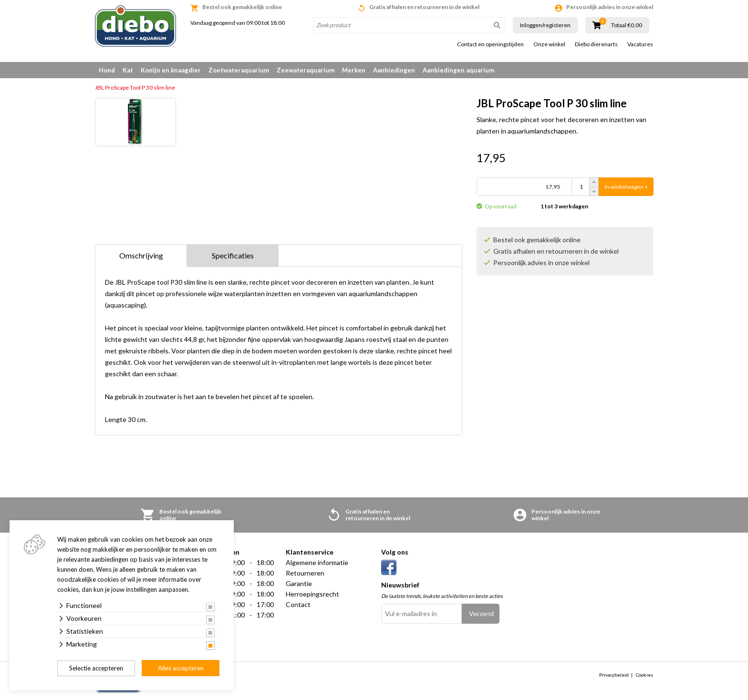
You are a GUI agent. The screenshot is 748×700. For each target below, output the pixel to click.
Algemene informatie (317, 562)
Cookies (644, 675)
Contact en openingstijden (490, 44)
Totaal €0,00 (627, 25)
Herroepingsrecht (312, 594)
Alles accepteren (181, 668)
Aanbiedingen (394, 70)
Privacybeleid (614, 675)
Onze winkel (549, 44)
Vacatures (640, 44)
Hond (107, 70)
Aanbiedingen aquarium (458, 70)
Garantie (299, 583)
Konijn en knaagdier (171, 70)
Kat (128, 70)
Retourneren (305, 573)
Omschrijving (141, 255)
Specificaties (233, 255)
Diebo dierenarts (596, 44)
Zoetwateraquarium (239, 70)
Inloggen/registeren (545, 25)
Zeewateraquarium (306, 70)
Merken (354, 70)
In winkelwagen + (626, 187)
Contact (298, 604)
